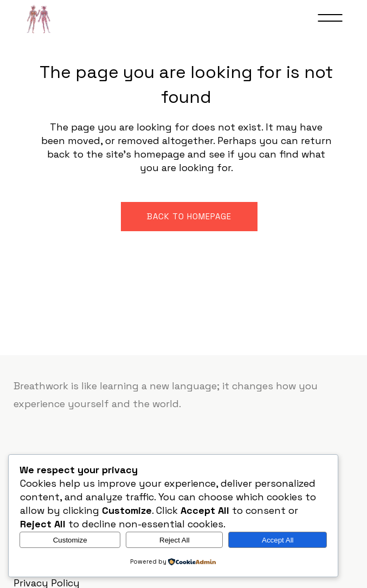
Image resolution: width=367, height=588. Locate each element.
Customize (70, 540)
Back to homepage (189, 216)
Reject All (175, 540)
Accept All (278, 540)
